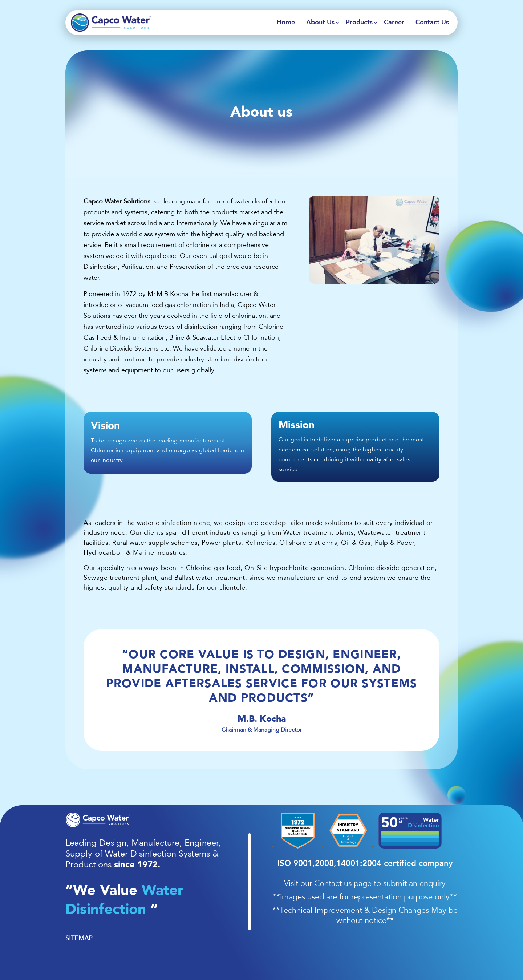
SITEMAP (79, 938)
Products (359, 23)
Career (394, 23)
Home (286, 23)
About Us (320, 23)
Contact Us (432, 23)
